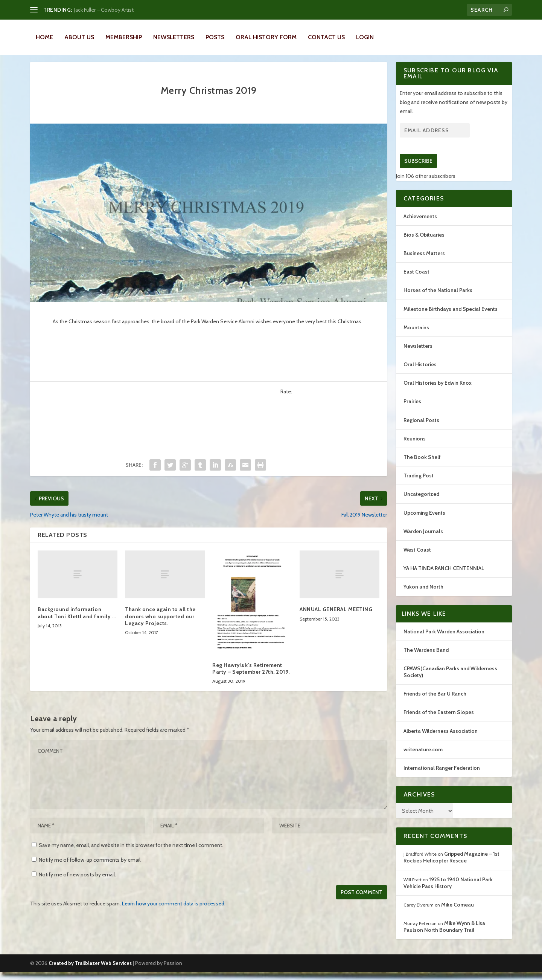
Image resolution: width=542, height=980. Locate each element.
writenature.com (423, 758)
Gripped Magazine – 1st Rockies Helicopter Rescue (451, 865)
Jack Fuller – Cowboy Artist (104, 10)
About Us (79, 37)
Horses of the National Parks (438, 298)
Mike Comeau (458, 913)
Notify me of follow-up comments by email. (90, 868)
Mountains (416, 336)
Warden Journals (423, 540)
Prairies (412, 410)
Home (44, 37)
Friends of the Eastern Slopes (439, 720)
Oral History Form (266, 37)
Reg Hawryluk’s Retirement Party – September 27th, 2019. (251, 677)
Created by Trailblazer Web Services (90, 971)
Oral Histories (420, 373)
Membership (124, 37)
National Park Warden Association (444, 640)
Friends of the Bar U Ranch (435, 702)
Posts (215, 37)
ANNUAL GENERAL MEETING (336, 618)
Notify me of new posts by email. (77, 883)
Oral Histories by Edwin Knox (438, 391)
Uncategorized (421, 502)
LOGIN (365, 37)
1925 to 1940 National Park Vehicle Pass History (448, 891)
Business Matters (424, 261)
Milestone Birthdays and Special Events (451, 317)
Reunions (415, 447)
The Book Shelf (422, 465)
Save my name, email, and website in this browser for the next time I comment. (131, 853)
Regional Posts (421, 428)
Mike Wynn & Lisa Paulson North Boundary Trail (444, 935)
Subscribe (418, 169)
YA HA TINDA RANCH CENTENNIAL (444, 576)
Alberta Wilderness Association (441, 739)
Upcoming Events (424, 521)
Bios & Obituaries (424, 243)
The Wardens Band (426, 658)
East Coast (416, 280)
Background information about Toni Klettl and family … (77, 621)
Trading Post (419, 484)
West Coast (417, 558)
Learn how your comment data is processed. (174, 912)
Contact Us (326, 37)
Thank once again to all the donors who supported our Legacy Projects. (160, 624)
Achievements (420, 225)
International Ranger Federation (442, 776)
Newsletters (174, 37)
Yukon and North (423, 595)
